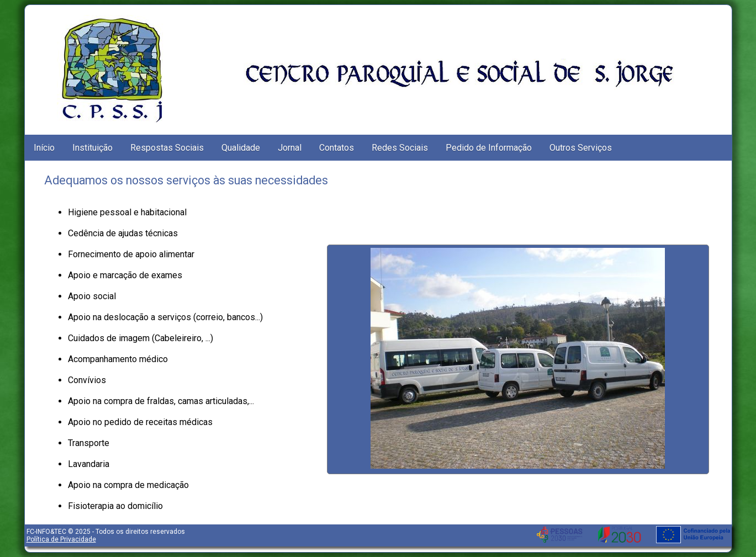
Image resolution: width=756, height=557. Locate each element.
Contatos (337, 148)
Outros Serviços (581, 148)
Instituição (92, 148)
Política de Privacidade (61, 539)
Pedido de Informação (489, 148)
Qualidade (241, 148)
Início (44, 148)
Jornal (290, 148)
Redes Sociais (400, 148)
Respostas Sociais (167, 148)
